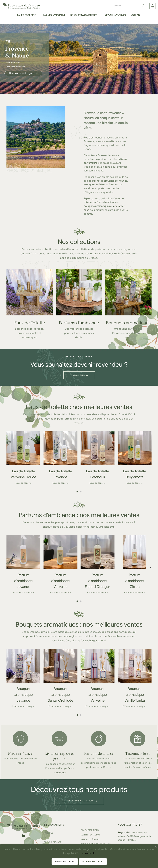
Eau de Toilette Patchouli (98, 474)
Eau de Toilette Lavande (61, 474)
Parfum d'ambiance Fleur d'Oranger (98, 581)
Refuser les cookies (65, 861)
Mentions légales (90, 839)
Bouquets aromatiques (128, 323)
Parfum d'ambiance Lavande (23, 581)
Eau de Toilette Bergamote (135, 474)
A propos (48, 833)
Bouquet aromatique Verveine (98, 695)
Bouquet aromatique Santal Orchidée (61, 695)
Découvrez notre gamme (23, 73)
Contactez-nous (90, 830)
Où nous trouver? (53, 842)
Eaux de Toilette (30, 323)
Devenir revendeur (90, 835)
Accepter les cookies (93, 861)
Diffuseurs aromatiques (23, 706)
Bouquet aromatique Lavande (24, 695)
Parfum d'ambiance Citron (135, 581)
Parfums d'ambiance (79, 323)
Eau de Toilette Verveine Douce (24, 474)
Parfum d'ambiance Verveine (60, 581)
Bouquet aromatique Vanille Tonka (135, 695)
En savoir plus (88, 853)
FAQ (46, 838)
